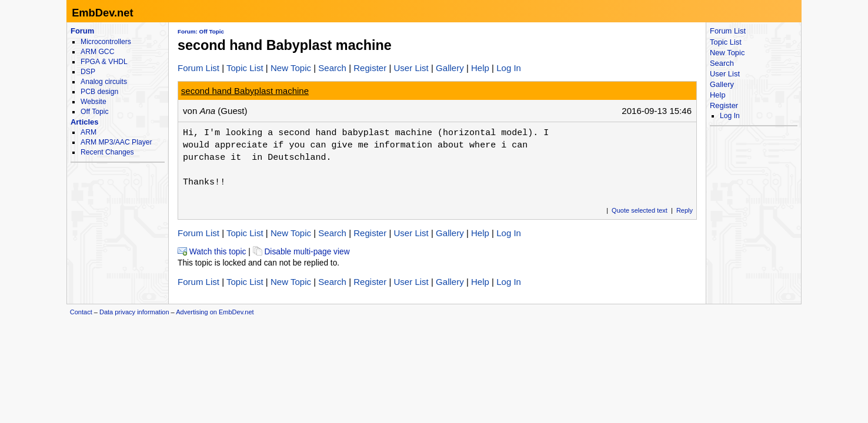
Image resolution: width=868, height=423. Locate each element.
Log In (509, 68)
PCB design (99, 92)
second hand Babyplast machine (245, 91)
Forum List (198, 68)
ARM (89, 132)
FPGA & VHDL (104, 62)
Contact (81, 312)
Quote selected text (640, 210)
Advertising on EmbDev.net (215, 312)
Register (370, 68)
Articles (84, 122)
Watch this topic (212, 252)
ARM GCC (97, 52)
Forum (82, 31)
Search (332, 68)
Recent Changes (107, 152)
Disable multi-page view (301, 252)
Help (480, 68)
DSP (88, 72)
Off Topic (94, 112)
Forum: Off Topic (201, 31)
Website (94, 102)
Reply (685, 210)
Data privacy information (134, 312)
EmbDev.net (102, 13)
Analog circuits (104, 82)
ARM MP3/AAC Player (116, 142)
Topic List (245, 68)
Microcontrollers (106, 42)
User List (411, 68)
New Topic (291, 68)
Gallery (450, 68)
